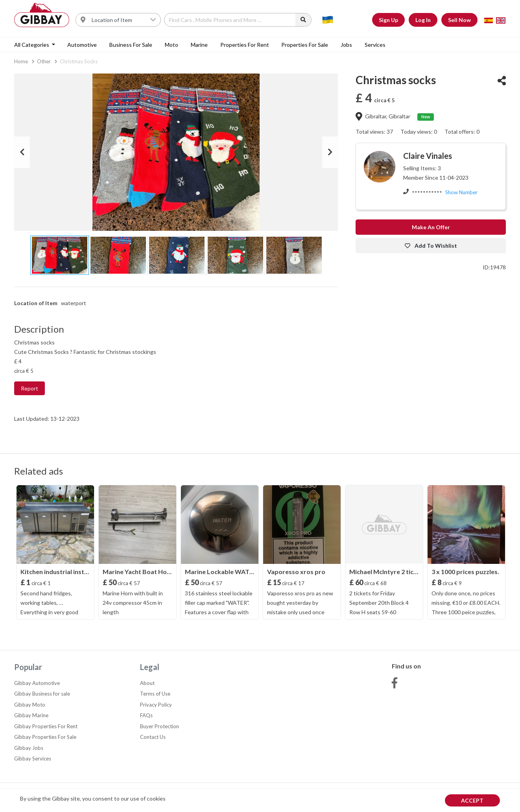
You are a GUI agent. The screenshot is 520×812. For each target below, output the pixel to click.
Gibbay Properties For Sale (45, 737)
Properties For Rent (245, 45)
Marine (199, 45)
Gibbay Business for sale (42, 694)
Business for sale (131, 45)
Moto (171, 45)
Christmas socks (79, 61)
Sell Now (459, 20)
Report (30, 388)
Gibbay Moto (30, 705)
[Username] (124, 20)
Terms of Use (155, 694)
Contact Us (153, 737)
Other (44, 61)
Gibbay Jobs (29, 748)
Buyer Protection (160, 726)
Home (21, 61)
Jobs (346, 45)
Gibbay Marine (31, 715)
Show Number (461, 192)
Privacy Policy (156, 705)
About (147, 683)
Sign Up (388, 20)
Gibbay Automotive (37, 683)
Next (330, 152)
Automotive (82, 45)
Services (375, 45)
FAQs (146, 715)
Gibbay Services (33, 759)
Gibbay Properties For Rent (46, 726)
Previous (22, 152)
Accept (472, 800)
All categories (32, 45)
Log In (423, 20)
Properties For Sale (305, 45)
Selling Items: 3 (422, 168)
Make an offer (431, 227)
